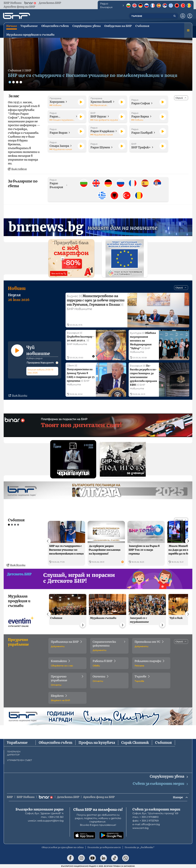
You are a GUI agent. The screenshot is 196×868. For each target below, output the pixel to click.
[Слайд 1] (10, 82)
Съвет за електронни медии (161, 784)
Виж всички (18, 395)
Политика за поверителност (104, 847)
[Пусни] (81, 102)
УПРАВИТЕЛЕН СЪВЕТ (20, 760)
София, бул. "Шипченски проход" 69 (155, 813)
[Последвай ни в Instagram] (81, 858)
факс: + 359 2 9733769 (146, 821)
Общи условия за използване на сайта (63, 847)
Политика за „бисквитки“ (140, 847)
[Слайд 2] (13, 82)
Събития (163, 743)
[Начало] (17, 16)
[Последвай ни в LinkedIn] (104, 858)
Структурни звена (169, 776)
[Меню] (188, 30)
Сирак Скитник (135, 743)
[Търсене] (175, 16)
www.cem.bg (140, 828)
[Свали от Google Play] (111, 835)
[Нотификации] (183, 16)
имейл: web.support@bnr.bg (46, 821)
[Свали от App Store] (85, 835)
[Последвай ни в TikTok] (115, 858)
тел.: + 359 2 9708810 (146, 817)
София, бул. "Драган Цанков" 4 (44, 813)
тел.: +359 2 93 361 (52, 817)
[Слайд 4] (21, 82)
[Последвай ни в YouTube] (92, 858)
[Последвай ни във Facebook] (70, 858)
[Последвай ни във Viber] (126, 858)
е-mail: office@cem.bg (146, 824)
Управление (17, 743)
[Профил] (190, 16)
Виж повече (17, 169)
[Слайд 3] (17, 82)
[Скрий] (181, 98)
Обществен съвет (56, 743)
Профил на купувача (97, 743)
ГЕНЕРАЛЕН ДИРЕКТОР (14, 753)
